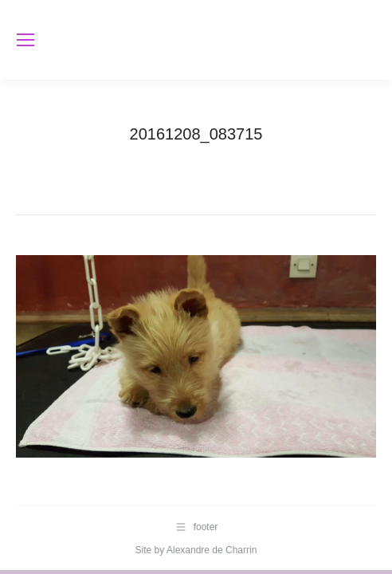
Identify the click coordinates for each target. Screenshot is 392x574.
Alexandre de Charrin (212, 550)
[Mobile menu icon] (25, 40)
